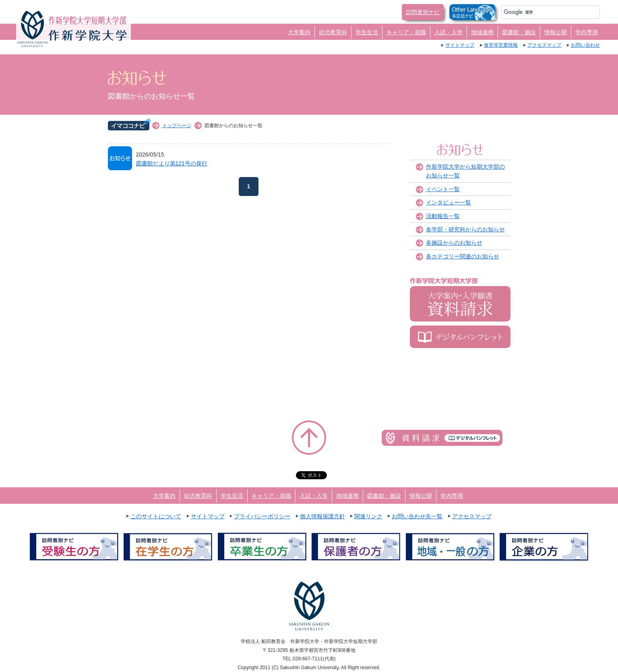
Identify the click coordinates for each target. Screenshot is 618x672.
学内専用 (587, 32)
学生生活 (367, 32)
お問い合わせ (585, 45)
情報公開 (556, 32)
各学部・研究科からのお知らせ (465, 229)
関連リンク (368, 516)
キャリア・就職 (406, 32)
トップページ (177, 126)
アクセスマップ (544, 45)
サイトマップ (460, 45)
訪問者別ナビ (423, 12)
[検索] (541, 12)
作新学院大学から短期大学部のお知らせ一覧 (465, 171)
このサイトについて (156, 516)
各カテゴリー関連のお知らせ (463, 256)
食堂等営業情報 (501, 45)
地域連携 (482, 32)
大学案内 (299, 32)
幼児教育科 (333, 32)
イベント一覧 (443, 189)
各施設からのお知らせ (454, 243)
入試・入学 (449, 32)
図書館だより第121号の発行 (172, 163)
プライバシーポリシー (262, 516)
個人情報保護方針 (322, 516)
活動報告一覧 (443, 216)
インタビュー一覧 (449, 202)
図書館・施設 (519, 32)
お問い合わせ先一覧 (417, 516)
